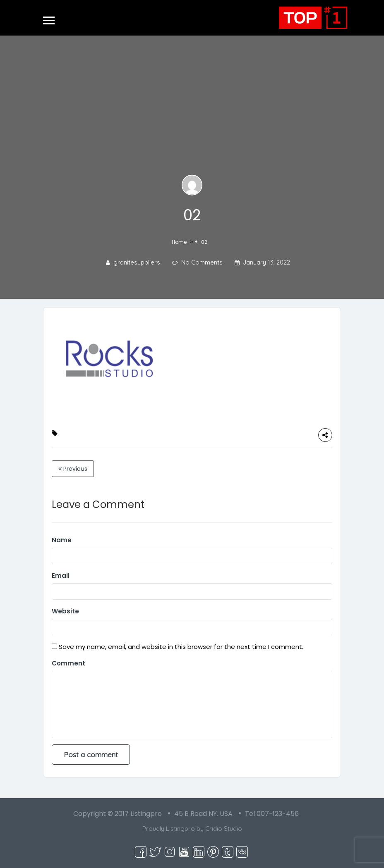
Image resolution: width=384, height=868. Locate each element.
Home (179, 242)
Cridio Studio (224, 829)
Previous (73, 469)
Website (65, 611)
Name (62, 540)
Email (61, 576)
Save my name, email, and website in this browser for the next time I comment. (181, 647)
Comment (68, 663)
